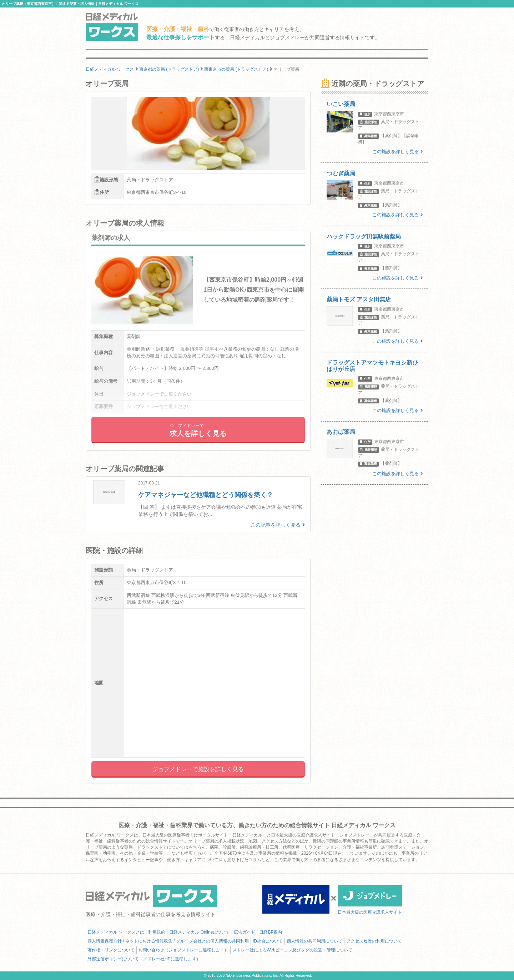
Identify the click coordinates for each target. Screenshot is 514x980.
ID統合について (268, 941)
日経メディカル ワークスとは (116, 932)
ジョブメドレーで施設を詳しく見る (198, 769)
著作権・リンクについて (111, 950)
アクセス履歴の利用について (374, 941)
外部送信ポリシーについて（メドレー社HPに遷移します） (144, 959)
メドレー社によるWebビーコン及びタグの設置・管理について (292, 950)
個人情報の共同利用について (314, 941)
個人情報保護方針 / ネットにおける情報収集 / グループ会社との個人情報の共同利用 (168, 941)
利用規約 (157, 932)
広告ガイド (245, 932)
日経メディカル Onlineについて (200, 932)
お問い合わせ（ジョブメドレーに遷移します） (183, 950)
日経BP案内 (271, 932)
